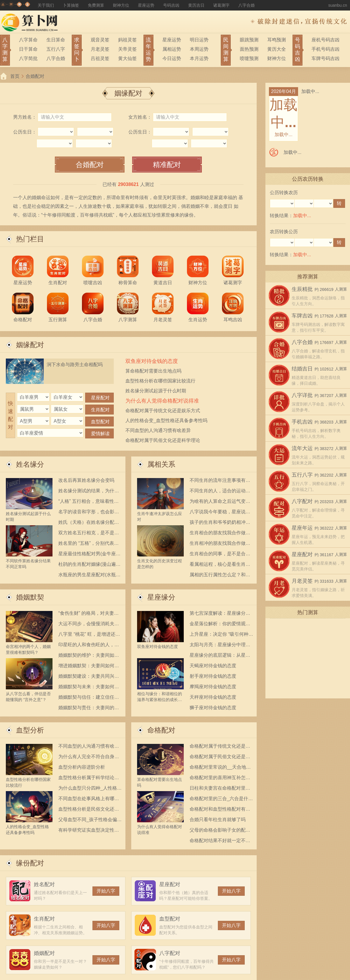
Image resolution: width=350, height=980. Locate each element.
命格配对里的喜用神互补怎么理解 (220, 779)
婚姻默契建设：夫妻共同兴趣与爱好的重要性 (89, 677)
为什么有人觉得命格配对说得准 (162, 401)
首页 (15, 76)
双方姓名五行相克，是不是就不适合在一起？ (89, 534)
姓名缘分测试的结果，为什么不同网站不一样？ (89, 492)
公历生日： (25, 132)
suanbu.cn (338, 5)
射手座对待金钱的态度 (213, 676)
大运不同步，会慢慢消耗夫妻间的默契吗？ (89, 625)
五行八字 (56, 49)
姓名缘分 (30, 464)
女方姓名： (140, 117)
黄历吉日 (196, 5)
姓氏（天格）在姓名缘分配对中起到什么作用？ (89, 523)
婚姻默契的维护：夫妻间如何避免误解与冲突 (89, 656)
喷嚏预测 (249, 58)
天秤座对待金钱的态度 (213, 697)
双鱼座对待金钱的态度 (152, 361)
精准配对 (167, 165)
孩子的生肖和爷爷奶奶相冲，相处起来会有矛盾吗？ (220, 523)
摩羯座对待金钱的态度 (213, 687)
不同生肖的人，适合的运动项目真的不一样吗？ (220, 492)
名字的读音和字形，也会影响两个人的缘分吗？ (89, 513)
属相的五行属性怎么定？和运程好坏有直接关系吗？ (220, 576)
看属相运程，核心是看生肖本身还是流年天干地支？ (220, 565)
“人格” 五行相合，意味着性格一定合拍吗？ (89, 502)
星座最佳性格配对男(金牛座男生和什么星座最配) (89, 555)
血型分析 (30, 730)
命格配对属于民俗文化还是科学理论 (163, 440)
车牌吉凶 (302, 316)
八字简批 (28, 58)
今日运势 (172, 58)
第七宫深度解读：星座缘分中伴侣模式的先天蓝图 (220, 614)
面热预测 (249, 49)
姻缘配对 (30, 345)
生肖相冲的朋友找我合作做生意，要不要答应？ (220, 544)
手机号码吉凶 (325, 49)
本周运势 (199, 49)
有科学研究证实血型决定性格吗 (89, 831)
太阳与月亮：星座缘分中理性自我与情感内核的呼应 (220, 646)
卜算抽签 (71, 5)
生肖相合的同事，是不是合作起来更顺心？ (220, 555)
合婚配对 (35, 76)
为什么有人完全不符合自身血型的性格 (89, 758)
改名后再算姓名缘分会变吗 (86, 480)
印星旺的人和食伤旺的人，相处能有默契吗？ (89, 646)
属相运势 (172, 49)
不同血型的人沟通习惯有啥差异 (158, 430)
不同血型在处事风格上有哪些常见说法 (89, 800)
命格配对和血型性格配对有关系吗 (220, 810)
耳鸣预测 (276, 40)
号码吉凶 (171, 5)
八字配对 (170, 953)
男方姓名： (25, 117)
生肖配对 (44, 919)
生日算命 (56, 40)
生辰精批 (302, 289)
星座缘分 (161, 597)
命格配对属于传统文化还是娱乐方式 (163, 411)
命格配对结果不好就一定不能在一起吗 (220, 842)
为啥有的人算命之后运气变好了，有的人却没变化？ (220, 502)
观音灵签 (100, 40)
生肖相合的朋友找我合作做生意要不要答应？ (220, 534)
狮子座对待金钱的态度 (213, 708)
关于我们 (46, 5)
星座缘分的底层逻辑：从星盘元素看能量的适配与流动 (220, 656)
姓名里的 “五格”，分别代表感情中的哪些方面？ (89, 544)
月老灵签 (100, 49)
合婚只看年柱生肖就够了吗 (218, 820)
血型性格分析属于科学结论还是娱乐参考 (89, 779)
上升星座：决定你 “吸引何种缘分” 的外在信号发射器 (221, 635)
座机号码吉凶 (325, 40)
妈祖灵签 (127, 40)
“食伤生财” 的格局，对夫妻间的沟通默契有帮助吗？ (89, 614)
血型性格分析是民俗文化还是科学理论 (89, 810)
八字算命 (28, 40)
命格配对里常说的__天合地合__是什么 (220, 768)
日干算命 (28, 49)
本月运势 (199, 58)
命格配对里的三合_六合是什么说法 (221, 800)
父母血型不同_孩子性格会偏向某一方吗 (90, 821)
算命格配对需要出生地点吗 (153, 371)
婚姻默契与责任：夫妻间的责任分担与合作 (89, 709)
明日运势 (199, 40)
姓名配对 (44, 884)
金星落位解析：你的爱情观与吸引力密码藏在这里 (220, 625)
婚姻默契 (30, 597)
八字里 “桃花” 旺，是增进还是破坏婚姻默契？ (89, 635)
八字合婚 (246, 5)
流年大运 (302, 448)
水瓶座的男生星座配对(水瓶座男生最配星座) (89, 576)
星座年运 (302, 528)
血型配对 (170, 919)
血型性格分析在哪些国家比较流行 (160, 381)
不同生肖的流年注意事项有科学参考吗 (220, 481)
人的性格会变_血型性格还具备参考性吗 (166, 420)
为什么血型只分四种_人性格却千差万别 (90, 789)
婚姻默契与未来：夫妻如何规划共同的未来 (89, 688)
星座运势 (146, 5)
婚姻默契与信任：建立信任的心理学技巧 (89, 698)
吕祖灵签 (100, 58)
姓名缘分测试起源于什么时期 (156, 391)
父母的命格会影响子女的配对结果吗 (220, 831)
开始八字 (106, 891)
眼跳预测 (249, 40)
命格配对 (161, 730)
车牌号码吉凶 (325, 58)
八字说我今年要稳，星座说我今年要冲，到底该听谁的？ (220, 513)
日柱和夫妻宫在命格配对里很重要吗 (220, 789)
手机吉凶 (302, 422)
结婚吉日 (302, 369)
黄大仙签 (127, 58)
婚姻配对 (44, 953)
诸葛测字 (221, 5)
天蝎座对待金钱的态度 (213, 666)
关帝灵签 (127, 49)
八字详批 (302, 395)
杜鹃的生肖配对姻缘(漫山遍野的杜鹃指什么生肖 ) (89, 565)
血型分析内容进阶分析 (82, 767)
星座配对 (170, 884)
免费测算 (96, 5)
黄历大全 (276, 49)
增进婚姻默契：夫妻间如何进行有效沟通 (89, 667)
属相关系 (161, 464)
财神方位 (121, 5)
